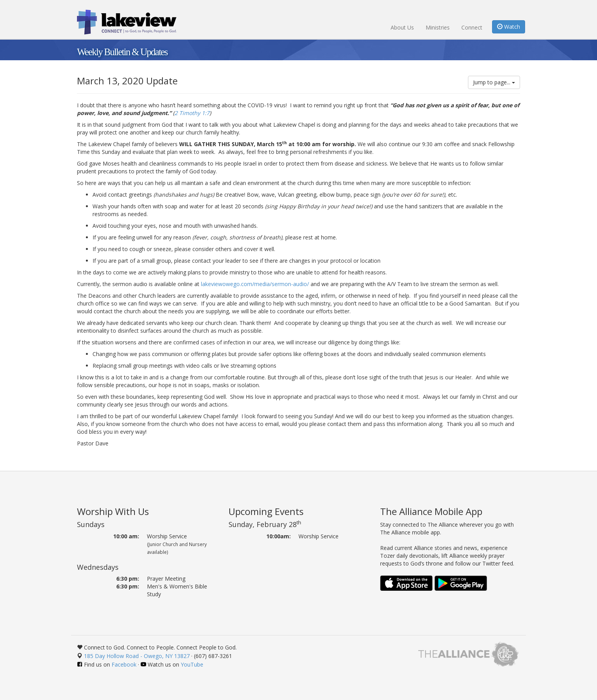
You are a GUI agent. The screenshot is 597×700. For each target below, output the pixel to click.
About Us (402, 27)
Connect (472, 27)
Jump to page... (494, 82)
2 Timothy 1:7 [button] (192, 113)
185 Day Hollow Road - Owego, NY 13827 (137, 656)
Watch (509, 27)
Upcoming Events (266, 511)
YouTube (192, 664)
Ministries (438, 27)
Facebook (124, 664)
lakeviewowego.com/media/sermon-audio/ (255, 284)
